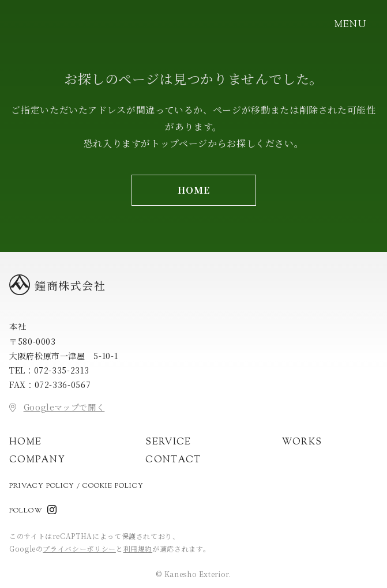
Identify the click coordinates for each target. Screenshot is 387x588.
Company (37, 460)
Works (302, 442)
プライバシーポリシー (79, 549)
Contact (173, 460)
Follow (26, 511)
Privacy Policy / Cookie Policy (76, 486)
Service (168, 442)
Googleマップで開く (64, 407)
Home (25, 442)
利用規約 (138, 549)
